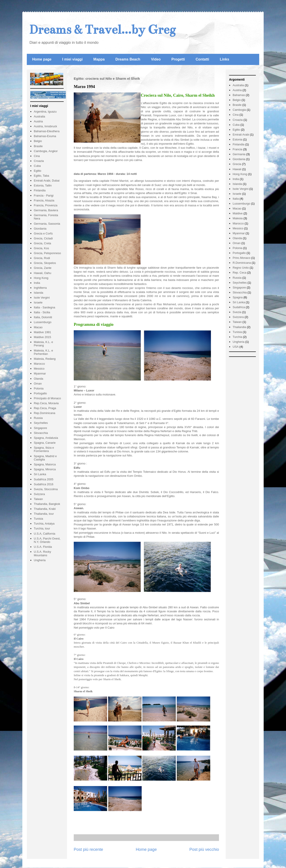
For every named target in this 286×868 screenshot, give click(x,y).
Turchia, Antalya (44, 524)
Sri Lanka (40, 474)
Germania (239, 154)
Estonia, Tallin (43, 185)
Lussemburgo (43, 322)
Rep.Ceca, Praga (45, 408)
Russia (38, 418)
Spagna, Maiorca (45, 464)
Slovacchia (41, 433)
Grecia (237, 164)
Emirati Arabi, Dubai (47, 181)
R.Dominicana (242, 263)
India (37, 283)
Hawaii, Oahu (42, 273)
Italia (236, 199)
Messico (39, 369)
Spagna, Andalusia (46, 438)
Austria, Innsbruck (45, 126)
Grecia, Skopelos (45, 263)
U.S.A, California (44, 534)
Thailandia (239, 327)
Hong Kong (41, 278)
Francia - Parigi (44, 196)
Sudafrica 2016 (43, 484)
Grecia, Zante (43, 268)
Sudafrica (239, 307)
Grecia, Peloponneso (47, 253)
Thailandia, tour (44, 514)
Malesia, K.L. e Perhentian (43, 352)
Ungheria (40, 560)
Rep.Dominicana (44, 413)
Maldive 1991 (42, 332)
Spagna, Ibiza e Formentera (44, 449)
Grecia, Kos (41, 248)
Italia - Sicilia (42, 312)
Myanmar (40, 373)
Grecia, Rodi (42, 258)
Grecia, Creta (42, 243)
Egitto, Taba (41, 176)
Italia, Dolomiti (43, 317)
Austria (38, 121)
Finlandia (40, 190)
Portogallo (40, 393)
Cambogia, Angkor (46, 151)
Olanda (38, 379)
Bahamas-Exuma (45, 136)
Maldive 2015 (42, 337)
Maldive (238, 213)
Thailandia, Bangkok (47, 504)
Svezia (237, 312)
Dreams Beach (128, 59)
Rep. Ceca (239, 273)
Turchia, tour (42, 528)
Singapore (40, 428)
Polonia (39, 388)
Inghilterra (40, 288)
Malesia (238, 218)
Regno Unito (241, 268)
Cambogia (239, 110)
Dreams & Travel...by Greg (102, 30)
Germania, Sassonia (47, 224)
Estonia (237, 139)
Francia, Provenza (46, 205)
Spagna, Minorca (45, 469)
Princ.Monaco (241, 258)
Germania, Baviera (46, 210)
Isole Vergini (42, 298)
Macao (38, 327)
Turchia (237, 337)
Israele (38, 302)
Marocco (39, 364)
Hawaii (237, 169)
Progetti (178, 59)
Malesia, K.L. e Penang (43, 344)
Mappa (99, 59)
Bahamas (239, 95)
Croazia (39, 161)
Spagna (238, 297)
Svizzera (39, 494)
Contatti (202, 59)
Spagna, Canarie (45, 443)
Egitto (37, 171)
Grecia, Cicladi (43, 238)
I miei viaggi (72, 59)
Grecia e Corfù (43, 233)
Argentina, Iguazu (45, 112)
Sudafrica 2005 (43, 479)
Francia (237, 149)
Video (156, 59)
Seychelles (41, 423)
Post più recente (88, 849)
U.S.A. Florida (43, 547)
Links (225, 59)
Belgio (38, 141)
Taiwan (38, 499)
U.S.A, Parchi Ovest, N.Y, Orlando (47, 540)
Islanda (38, 293)
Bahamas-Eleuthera (47, 131)
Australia (39, 116)
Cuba (37, 166)
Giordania (40, 229)
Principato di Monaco (47, 398)
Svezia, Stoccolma (46, 489)
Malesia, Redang (45, 359)
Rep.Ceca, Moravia (46, 403)
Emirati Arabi (241, 135)
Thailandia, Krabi (45, 509)
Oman (38, 384)
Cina (37, 156)
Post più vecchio (204, 849)
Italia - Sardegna (44, 307)
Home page (42, 59)
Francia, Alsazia (44, 200)
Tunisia (38, 519)
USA (236, 347)
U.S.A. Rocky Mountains (42, 553)
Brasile (38, 146)
